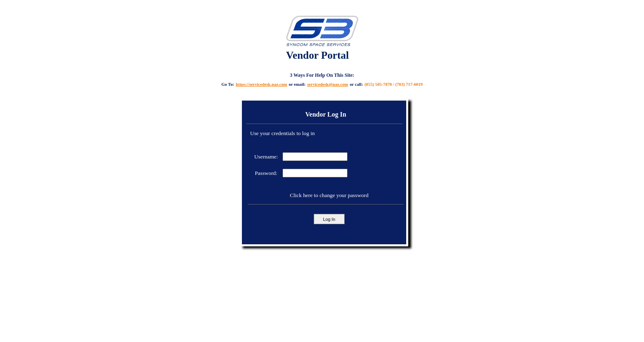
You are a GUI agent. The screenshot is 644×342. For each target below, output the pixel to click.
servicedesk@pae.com (328, 84)
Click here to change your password (329, 195)
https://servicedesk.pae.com (261, 84)
